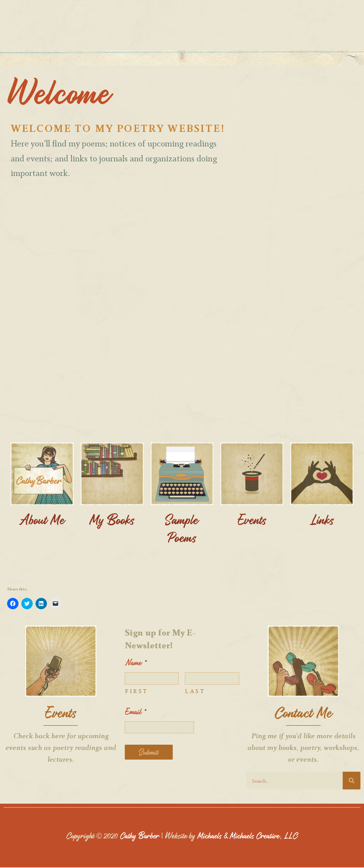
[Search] (352, 781)
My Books (112, 520)
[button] (182, 56)
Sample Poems (182, 529)
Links (322, 520)
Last (195, 691)
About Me (42, 520)
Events (252, 520)
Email (136, 712)
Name (136, 663)
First (136, 691)
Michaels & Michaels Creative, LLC (248, 836)
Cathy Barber (138, 836)
